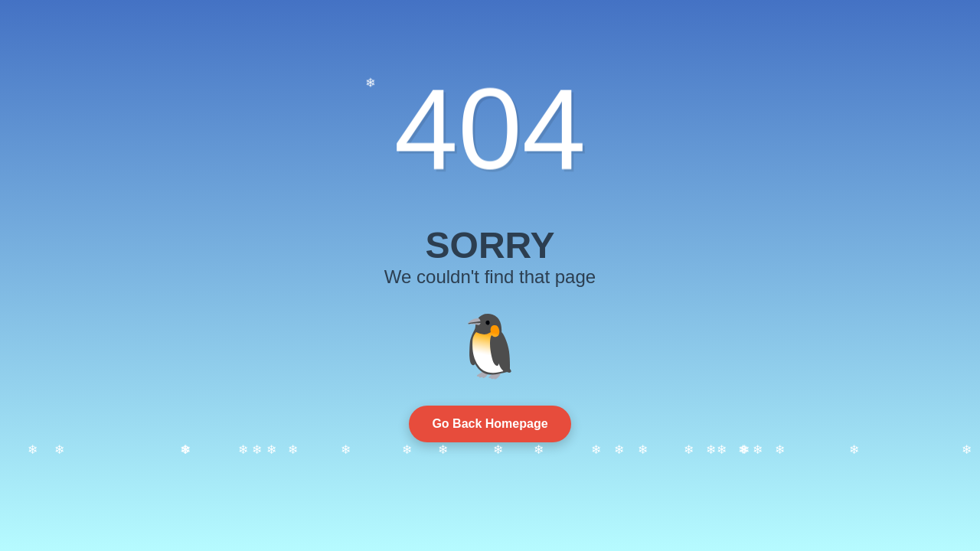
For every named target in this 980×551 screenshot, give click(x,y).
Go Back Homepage (490, 424)
